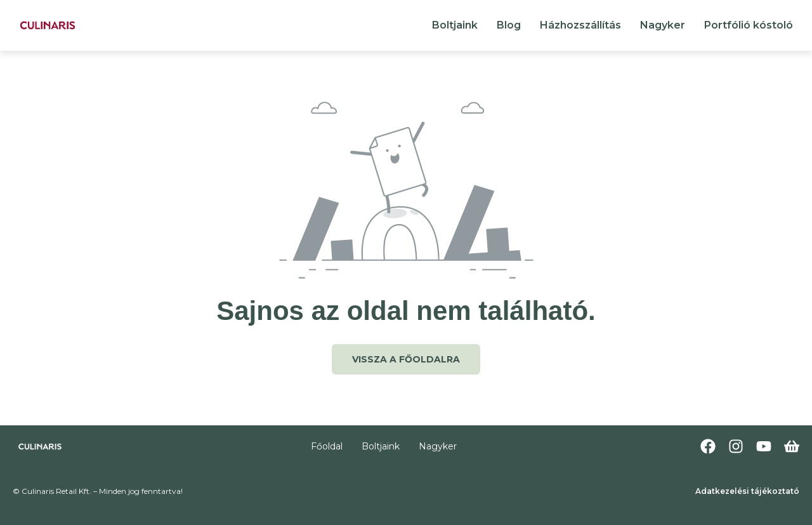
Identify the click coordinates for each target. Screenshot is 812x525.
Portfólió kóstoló (749, 25)
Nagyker (663, 25)
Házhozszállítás (580, 25)
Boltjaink (455, 25)
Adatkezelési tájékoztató (747, 491)
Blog (509, 25)
